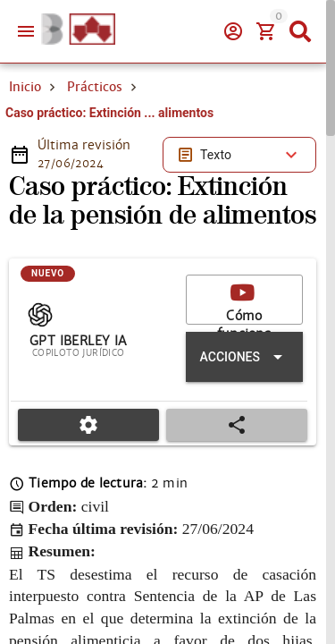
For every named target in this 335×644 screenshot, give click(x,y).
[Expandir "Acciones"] (244, 357)
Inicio (25, 87)
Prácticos (95, 87)
